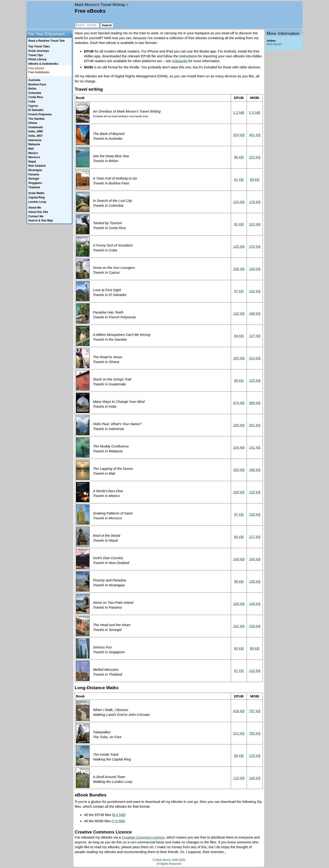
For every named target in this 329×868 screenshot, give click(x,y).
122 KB (255, 157)
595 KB (255, 403)
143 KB (255, 269)
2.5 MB (255, 112)
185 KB (255, 559)
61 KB (239, 179)
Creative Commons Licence (143, 837)
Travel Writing (101, 5)
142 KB (255, 291)
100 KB (239, 492)
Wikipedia (180, 61)
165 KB (239, 358)
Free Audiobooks (39, 72)
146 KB (255, 778)
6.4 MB (119, 815)
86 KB (239, 157)
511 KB (239, 733)
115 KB (255, 756)
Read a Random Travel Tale (46, 41)
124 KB (239, 202)
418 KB (239, 711)
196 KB (255, 470)
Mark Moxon (274, 44)
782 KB (255, 733)
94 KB (239, 336)
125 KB (239, 246)
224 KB (255, 358)
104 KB (239, 447)
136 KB (255, 581)
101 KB (239, 626)
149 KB (239, 559)
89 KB (255, 179)
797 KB (255, 711)
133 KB (255, 626)
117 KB (255, 537)
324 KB (239, 135)
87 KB (239, 671)
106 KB (239, 269)
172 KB (255, 246)
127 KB (255, 336)
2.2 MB (239, 112)
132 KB (255, 492)
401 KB (255, 135)
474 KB (239, 403)
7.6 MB (118, 821)
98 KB (239, 581)
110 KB (239, 778)
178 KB (255, 202)
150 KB (239, 470)
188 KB (255, 313)
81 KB (239, 224)
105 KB (239, 604)
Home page (50, 15)
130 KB (255, 514)
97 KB (239, 291)
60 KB (239, 648)
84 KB (239, 537)
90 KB (239, 380)
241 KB (255, 425)
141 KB (255, 447)
